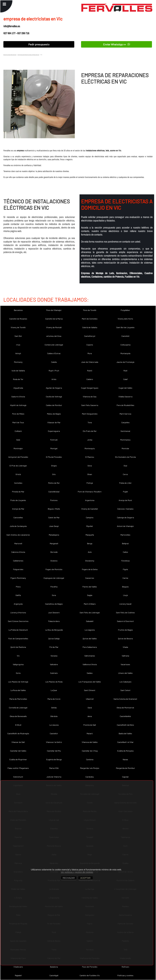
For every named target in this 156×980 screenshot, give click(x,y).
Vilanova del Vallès (90, 742)
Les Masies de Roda (54, 682)
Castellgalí (54, 975)
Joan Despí (54, 526)
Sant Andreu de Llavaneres (18, 535)
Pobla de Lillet (125, 483)
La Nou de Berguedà (54, 630)
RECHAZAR (69, 878)
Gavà (90, 708)
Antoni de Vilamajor (125, 526)
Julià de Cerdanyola (18, 526)
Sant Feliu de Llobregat (90, 613)
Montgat (54, 448)
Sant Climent (90, 690)
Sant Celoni (125, 690)
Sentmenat (125, 431)
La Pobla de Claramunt (18, 630)
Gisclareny (90, 561)
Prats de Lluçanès (18, 500)
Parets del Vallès (90, 587)
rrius (18, 345)
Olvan (90, 474)
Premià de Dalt (90, 725)
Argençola (18, 604)
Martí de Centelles (90, 319)
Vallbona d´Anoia (90, 664)
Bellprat (125, 543)
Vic (18, 656)
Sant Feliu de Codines (125, 613)
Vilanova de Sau (90, 397)
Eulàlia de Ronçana (125, 751)
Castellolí (125, 336)
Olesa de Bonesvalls (18, 716)
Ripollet (90, 526)
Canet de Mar (54, 517)
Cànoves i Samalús (125, 509)
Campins (90, 517)
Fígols (125, 569)
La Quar (54, 690)
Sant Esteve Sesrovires (18, 621)
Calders (90, 379)
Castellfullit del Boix (125, 725)
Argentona (90, 500)
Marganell (54, 543)
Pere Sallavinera (90, 647)
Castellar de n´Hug (90, 751)
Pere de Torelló (90, 310)
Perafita (54, 587)
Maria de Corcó (54, 699)
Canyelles (125, 422)
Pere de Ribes (18, 414)
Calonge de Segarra (125, 517)
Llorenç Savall (125, 604)
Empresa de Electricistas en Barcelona (28, 55)
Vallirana (125, 656)
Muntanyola (125, 353)
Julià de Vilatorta (54, 777)
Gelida (54, 708)
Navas (125, 759)
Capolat (125, 777)
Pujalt (125, 492)
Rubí (125, 371)
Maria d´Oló (54, 768)
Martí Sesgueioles (90, 414)
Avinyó (18, 353)
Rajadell (18, 975)
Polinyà (90, 483)
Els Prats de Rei (90, 431)
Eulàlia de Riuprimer (18, 759)
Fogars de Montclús (54, 569)
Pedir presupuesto (39, 44)
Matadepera (54, 535)
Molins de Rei (54, 483)
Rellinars (125, 967)
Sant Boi (18, 336)
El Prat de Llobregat (18, 466)
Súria (18, 673)
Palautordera (54, 621)
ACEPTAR (85, 878)
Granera (54, 561)
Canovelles (18, 517)
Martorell (18, 543)
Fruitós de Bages (125, 630)
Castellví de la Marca (54, 319)
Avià (90, 552)
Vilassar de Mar (54, 422)
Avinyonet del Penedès (18, 457)
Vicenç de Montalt (54, 327)
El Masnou (90, 457)
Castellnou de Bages (54, 604)
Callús (125, 552)
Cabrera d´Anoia (18, 552)
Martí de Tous (18, 422)
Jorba (90, 440)
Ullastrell (90, 699)
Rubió (90, 371)
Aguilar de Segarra (54, 388)
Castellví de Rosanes (18, 319)
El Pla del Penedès (54, 457)
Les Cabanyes (125, 682)
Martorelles (125, 535)
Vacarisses (125, 664)
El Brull (18, 725)
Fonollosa (125, 561)
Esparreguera (54, 431)
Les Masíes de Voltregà (18, 682)
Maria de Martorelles (18, 699)
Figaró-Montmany (18, 578)
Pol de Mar (54, 647)
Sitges (54, 466)
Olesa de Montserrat (125, 708)
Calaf (125, 379)
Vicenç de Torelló (18, 327)
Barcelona (18, 310)
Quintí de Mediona (18, 647)
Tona (90, 422)
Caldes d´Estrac (54, 353)
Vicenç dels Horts (125, 319)
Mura (90, 353)
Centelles (18, 483)
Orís (54, 474)
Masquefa (90, 535)
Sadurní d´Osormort (125, 621)
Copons (90, 345)
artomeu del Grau (54, 336)
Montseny (18, 362)
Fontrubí (54, 440)
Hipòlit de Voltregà (18, 405)
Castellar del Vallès (18, 751)
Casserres (90, 578)
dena (90, 716)
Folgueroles (18, 569)
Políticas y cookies (125, 975)
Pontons (54, 500)
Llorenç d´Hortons (18, 613)
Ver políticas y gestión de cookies (77, 872)
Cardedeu (90, 777)
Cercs (125, 474)
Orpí (125, 466)
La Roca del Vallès (18, 690)
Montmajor (18, 448)
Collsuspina (125, 345)
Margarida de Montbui (125, 768)
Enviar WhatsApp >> (117, 44)
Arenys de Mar (18, 509)
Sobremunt (18, 777)
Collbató (18, 431)
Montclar (125, 448)
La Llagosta (90, 630)
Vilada (125, 647)
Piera (18, 587)
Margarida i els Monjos (90, 768)
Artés (54, 379)
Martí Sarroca (125, 414)
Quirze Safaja (54, 638)
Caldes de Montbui (54, 405)
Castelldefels (125, 716)
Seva (90, 466)
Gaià (18, 440)
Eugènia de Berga (54, 759)
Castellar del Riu (54, 751)
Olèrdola (54, 716)
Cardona (90, 759)
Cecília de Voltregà (54, 397)
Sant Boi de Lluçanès (125, 327)
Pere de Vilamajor (54, 310)
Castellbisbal (54, 492)
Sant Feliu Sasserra (90, 405)
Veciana (54, 656)
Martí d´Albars (90, 604)
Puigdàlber (125, 310)
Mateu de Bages (54, 414)
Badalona (54, 967)
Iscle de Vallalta (18, 371)
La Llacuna (54, 725)
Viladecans (18, 967)
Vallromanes (90, 656)
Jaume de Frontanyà (125, 362)
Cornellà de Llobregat (18, 708)
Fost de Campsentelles (18, 638)
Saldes (90, 673)
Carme (125, 578)
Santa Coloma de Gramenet (125, 699)
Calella (54, 362)
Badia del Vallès (125, 733)
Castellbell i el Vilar (125, 742)
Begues (125, 587)
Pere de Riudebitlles (125, 405)
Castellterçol (90, 336)
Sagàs (90, 595)
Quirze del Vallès (90, 638)
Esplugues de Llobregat (54, 578)
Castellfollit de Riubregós (18, 733)
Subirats (54, 673)
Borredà (54, 552)
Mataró (90, 733)
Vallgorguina (18, 664)
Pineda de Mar (18, 492)
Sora (54, 595)
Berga (90, 543)
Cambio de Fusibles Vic (90, 975)
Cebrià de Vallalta (90, 327)
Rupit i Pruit (54, 371)
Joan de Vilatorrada (90, 362)
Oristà (18, 474)
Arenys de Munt (125, 500)
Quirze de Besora (125, 638)
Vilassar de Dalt (18, 742)
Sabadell (90, 621)
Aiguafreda (18, 388)
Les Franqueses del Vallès (90, 682)
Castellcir (54, 733)
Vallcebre (54, 664)
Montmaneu (125, 440)
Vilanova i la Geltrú (54, 742)
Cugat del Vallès (125, 388)
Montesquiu (90, 448)
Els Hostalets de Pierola (125, 457)
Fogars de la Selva (90, 569)
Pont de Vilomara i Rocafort (90, 492)
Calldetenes (18, 561)
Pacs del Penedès (90, 967)
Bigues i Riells (54, 509)
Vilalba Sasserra (125, 397)
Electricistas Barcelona (10, 55)
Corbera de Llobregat (54, 345)
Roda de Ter (18, 379)
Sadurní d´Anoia (18, 397)
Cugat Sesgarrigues (90, 388)
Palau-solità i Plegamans (18, 768)
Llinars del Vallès (125, 673)
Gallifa (18, 595)
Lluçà (125, 595)
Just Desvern (54, 613)
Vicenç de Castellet (90, 509)
